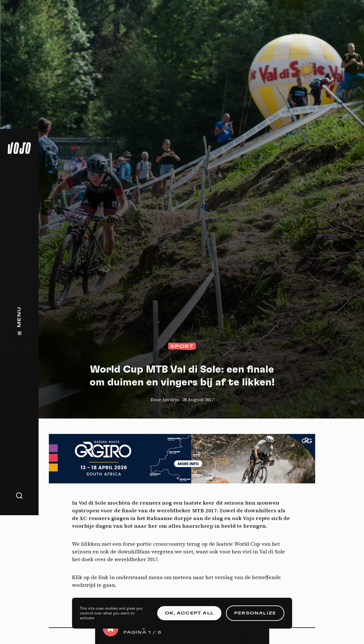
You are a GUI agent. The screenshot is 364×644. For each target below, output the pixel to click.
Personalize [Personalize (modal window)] (255, 613)
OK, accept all (189, 613)
